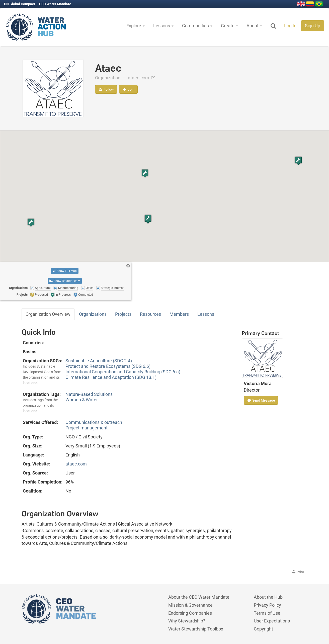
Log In (290, 26)
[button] (148, 219)
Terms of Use (267, 613)
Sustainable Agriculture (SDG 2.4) (99, 361)
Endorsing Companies (190, 613)
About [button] (254, 26)
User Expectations (272, 621)
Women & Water (82, 400)
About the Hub (268, 597)
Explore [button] (136, 26)
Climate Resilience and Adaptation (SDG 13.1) (111, 377)
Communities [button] (197, 26)
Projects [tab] (123, 314)
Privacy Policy (267, 605)
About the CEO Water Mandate (199, 597)
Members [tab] (179, 314)
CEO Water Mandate (55, 4)
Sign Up (313, 26)
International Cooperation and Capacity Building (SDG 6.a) (123, 372)
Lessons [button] (163, 26)
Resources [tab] (150, 314)
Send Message (261, 400)
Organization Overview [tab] (48, 314)
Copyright (263, 629)
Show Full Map (65, 271)
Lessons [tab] (206, 314)
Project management (87, 428)
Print (298, 572)
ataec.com (141, 78)
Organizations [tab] (93, 314)
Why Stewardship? (187, 621)
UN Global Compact (20, 4)
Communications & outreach (94, 422)
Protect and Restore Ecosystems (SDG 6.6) (108, 366)
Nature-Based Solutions (89, 394)
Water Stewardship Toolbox (196, 629)
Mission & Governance (190, 605)
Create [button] (229, 26)
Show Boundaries (65, 281)
